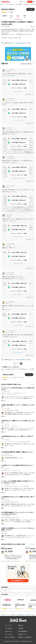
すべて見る (32, 384)
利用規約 (21, 628)
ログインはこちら (18, 91)
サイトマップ (8, 625)
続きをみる (12, 76)
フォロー (30, 9)
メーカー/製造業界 (9, 4)
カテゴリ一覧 (8, 634)
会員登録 (22, 43)
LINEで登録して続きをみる (17, 84)
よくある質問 (8, 628)
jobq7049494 (9, 215)
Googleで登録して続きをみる (18, 80)
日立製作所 (26, 4)
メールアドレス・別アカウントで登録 (18, 88)
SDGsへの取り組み (10, 637)
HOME (2, 4)
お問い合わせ (8, 631)
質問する (30, 2)
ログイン (24, 2)
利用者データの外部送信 (25, 637)
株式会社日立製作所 (8, 9)
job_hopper (9, 128)
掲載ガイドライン (23, 634)
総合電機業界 (19, 4)
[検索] (33, 591)
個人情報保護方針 (23, 631)
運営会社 (21, 625)
